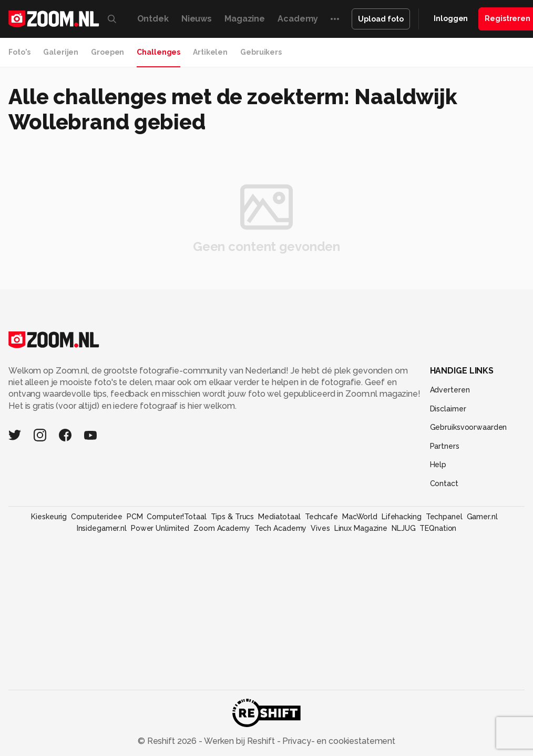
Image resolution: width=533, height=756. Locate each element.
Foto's (19, 52)
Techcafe (321, 517)
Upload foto (381, 19)
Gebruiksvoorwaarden (469, 427)
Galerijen (61, 52)
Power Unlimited (160, 528)
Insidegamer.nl (102, 528)
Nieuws (197, 19)
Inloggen (451, 18)
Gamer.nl (482, 517)
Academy (298, 19)
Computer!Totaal (176, 517)
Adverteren (450, 390)
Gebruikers (261, 52)
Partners (445, 446)
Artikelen (210, 52)
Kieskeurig (49, 517)
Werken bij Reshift (240, 741)
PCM (135, 517)
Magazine (245, 19)
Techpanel (444, 517)
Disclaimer (448, 409)
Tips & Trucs (233, 517)
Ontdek (153, 19)
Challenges (158, 52)
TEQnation (438, 528)
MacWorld (360, 517)
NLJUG (403, 528)
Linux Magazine (361, 528)
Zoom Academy (222, 528)
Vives (320, 528)
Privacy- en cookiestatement (338, 741)
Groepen (107, 52)
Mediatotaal (279, 517)
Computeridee (97, 517)
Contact (444, 483)
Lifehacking (402, 517)
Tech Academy (281, 528)
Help (438, 465)
